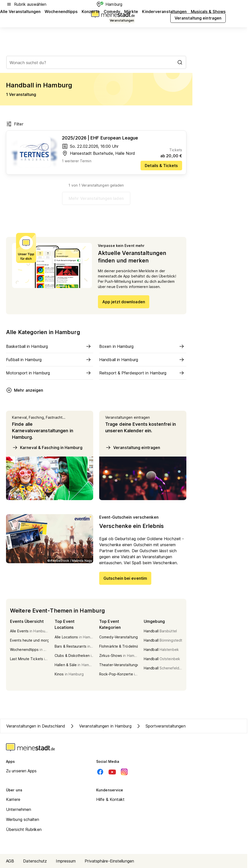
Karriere (13, 799)
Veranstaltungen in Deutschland (36, 726)
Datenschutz (35, 861)
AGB (10, 861)
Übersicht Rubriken (24, 829)
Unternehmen (19, 809)
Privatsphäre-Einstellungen (109, 861)
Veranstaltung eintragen (133, 448)
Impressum (66, 861)
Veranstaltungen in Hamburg (100, 726)
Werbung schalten (23, 819)
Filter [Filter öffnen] (15, 124)
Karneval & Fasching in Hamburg (47, 448)
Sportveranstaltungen (161, 726)
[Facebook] (100, 772)
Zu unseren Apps (21, 771)
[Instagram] (124, 772)
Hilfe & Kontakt (110, 799)
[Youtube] (112, 772)
